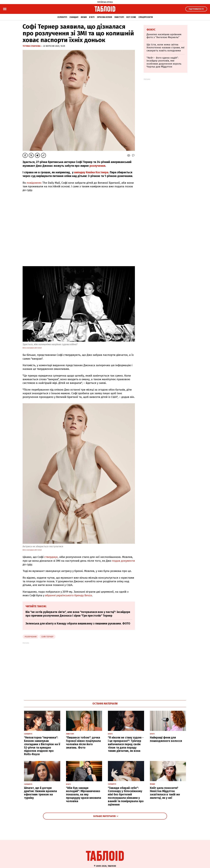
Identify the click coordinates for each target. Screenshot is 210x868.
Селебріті (62, 17)
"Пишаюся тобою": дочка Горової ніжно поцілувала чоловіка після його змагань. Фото (83, 743)
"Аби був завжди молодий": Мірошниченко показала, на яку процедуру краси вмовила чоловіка (84, 795)
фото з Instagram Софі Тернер (32, 348)
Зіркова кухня (104, 17)
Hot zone (131, 17)
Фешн (84, 17)
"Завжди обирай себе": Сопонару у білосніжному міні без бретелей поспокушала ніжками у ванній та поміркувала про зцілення (126, 796)
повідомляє (34, 183)
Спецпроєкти (146, 17)
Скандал (74, 17)
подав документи (123, 561)
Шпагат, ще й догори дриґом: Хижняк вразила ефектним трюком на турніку (40, 793)
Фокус (151, 30)
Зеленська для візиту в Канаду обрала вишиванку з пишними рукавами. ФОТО (78, 624)
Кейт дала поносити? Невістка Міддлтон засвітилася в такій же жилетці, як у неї (165, 793)
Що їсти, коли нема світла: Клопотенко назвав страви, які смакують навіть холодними (165, 48)
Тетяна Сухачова (32, 46)
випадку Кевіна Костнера (91, 172)
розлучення (97, 166)
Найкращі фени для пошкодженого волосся (166, 739)
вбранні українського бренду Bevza (68, 595)
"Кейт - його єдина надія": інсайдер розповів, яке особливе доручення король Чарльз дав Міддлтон (164, 62)
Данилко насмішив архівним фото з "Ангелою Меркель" (164, 36)
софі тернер (47, 637)
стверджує (51, 557)
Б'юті (92, 17)
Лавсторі (119, 17)
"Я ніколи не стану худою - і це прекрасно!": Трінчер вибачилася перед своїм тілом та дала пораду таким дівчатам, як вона (126, 744)
